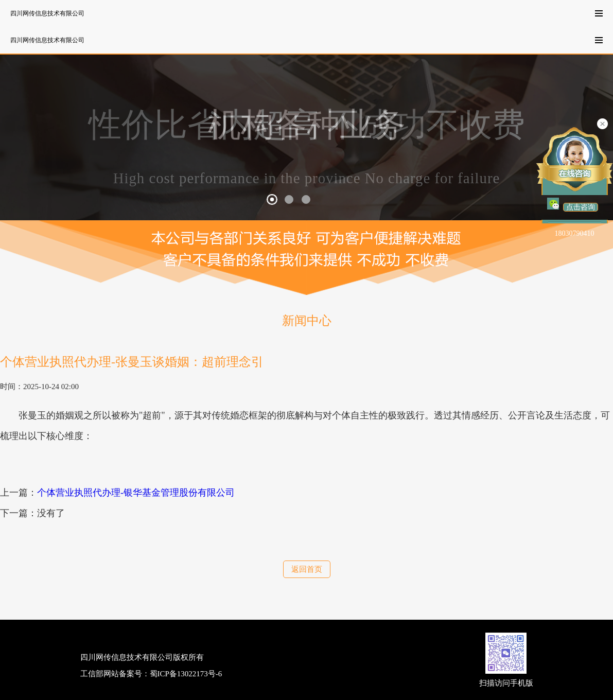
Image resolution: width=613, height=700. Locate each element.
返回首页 (307, 569)
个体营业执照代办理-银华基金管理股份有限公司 (136, 493)
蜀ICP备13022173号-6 (186, 674)
